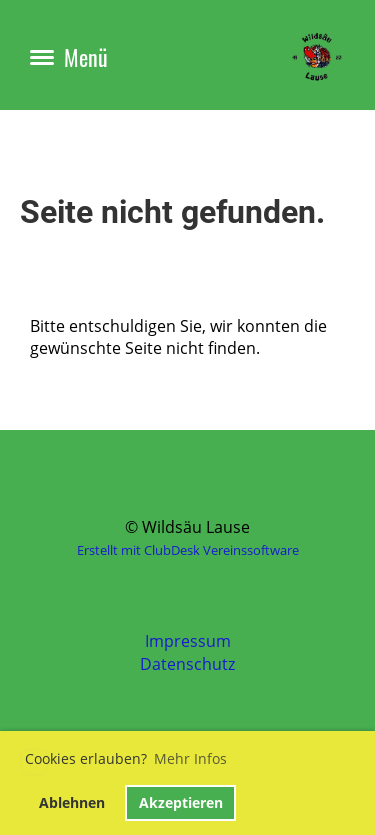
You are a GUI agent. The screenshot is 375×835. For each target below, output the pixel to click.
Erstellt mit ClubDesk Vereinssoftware (188, 550)
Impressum (188, 641)
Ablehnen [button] (72, 802)
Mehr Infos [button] (190, 758)
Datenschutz (187, 664)
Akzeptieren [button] (181, 802)
